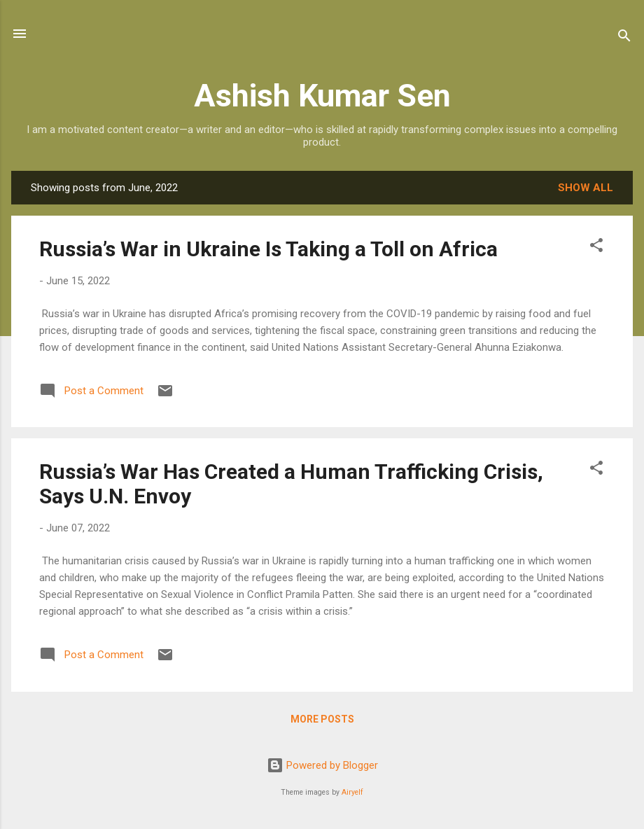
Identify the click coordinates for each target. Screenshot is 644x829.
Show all (586, 188)
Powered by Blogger (322, 765)
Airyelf (352, 792)
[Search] (624, 38)
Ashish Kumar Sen (322, 96)
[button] (596, 248)
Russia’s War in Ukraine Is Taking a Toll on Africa (268, 249)
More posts (322, 719)
